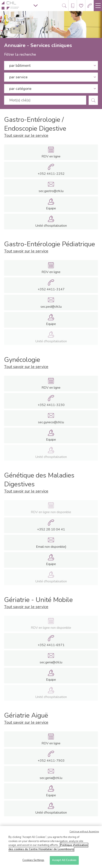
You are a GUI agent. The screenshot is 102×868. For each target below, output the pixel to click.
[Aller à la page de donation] (81, 6)
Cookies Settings (33, 861)
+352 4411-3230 (51, 405)
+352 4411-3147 (51, 289)
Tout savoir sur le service (26, 136)
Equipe (51, 208)
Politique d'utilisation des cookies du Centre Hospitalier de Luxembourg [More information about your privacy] (48, 848)
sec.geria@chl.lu (51, 662)
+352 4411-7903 (51, 761)
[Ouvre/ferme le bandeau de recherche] (64, 6)
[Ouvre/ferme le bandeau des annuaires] (73, 6)
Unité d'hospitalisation (51, 226)
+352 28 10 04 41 (51, 529)
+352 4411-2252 (51, 174)
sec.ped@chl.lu (51, 307)
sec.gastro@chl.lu (51, 191)
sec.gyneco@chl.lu (51, 422)
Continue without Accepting (84, 833)
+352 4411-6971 (51, 645)
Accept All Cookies (64, 861)
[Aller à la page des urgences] (90, 6)
